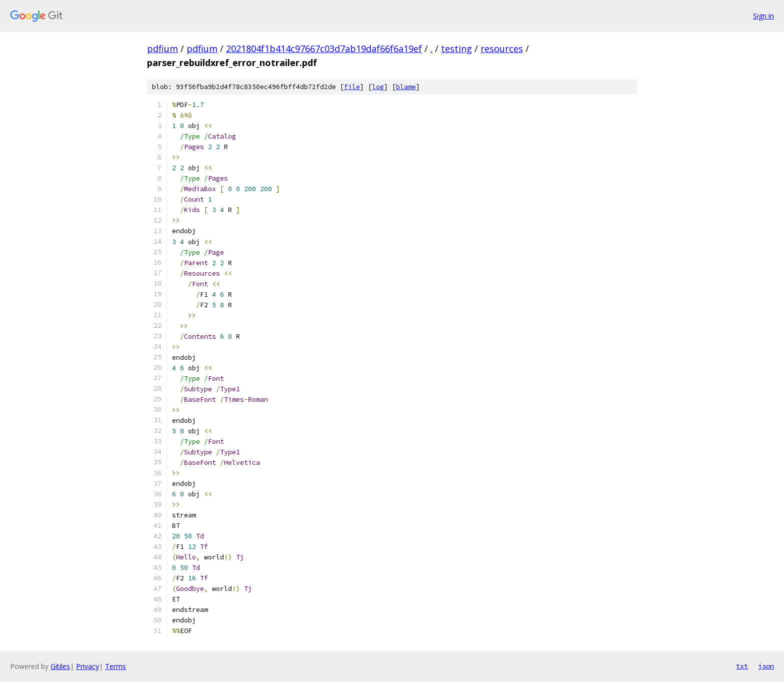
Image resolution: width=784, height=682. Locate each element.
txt (742, 666)
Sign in (763, 16)
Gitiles (60, 666)
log (378, 87)
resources (502, 49)
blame (406, 87)
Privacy (87, 666)
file (352, 87)
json (766, 666)
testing (456, 49)
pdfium (162, 49)
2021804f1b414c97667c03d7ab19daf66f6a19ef (324, 49)
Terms (115, 666)
